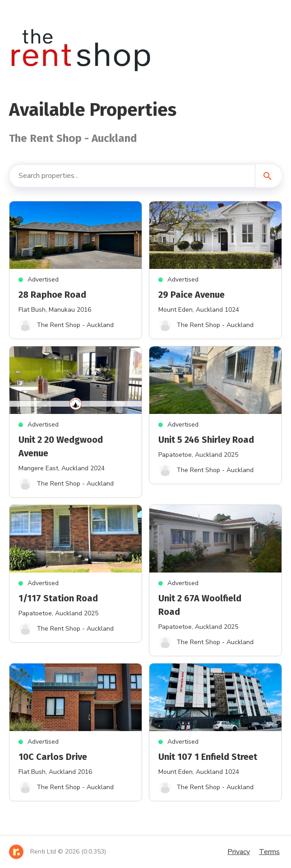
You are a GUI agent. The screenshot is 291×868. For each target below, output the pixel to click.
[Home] (58, 852)
